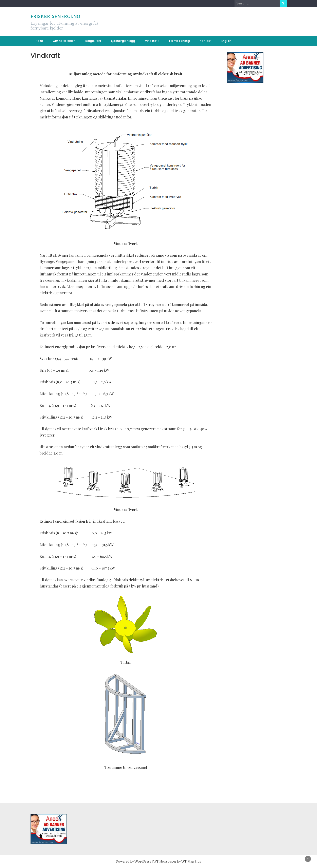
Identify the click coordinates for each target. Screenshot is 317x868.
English (226, 41)
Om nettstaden (64, 41)
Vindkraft (152, 41)
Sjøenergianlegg (123, 41)
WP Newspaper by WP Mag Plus (177, 862)
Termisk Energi (179, 41)
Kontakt (206, 41)
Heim (39, 41)
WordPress (143, 862)
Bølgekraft (93, 41)
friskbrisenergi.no (55, 16)
